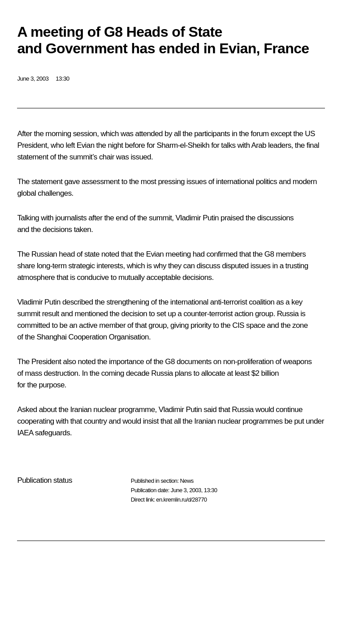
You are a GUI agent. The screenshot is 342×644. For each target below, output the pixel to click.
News (186, 481)
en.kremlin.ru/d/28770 (181, 500)
